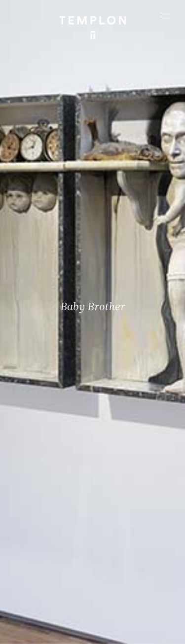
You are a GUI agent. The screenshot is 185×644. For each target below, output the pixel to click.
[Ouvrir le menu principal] (165, 15)
